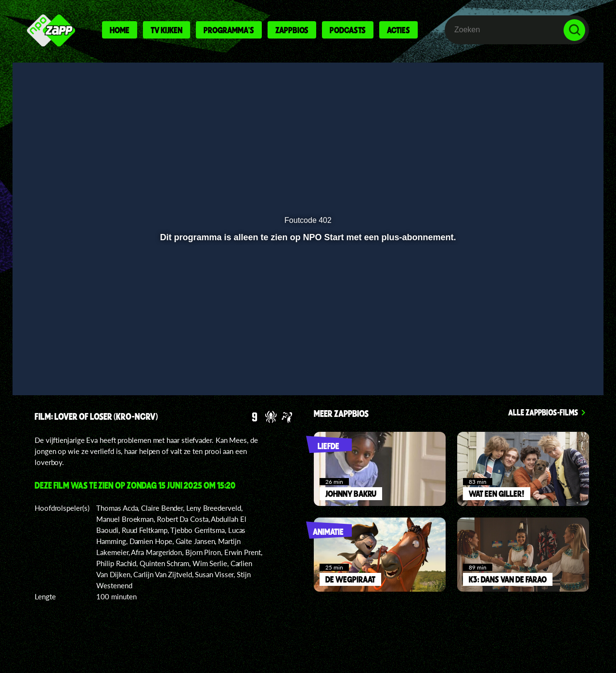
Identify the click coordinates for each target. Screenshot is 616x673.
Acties (398, 30)
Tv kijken (167, 30)
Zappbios (292, 30)
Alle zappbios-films (543, 412)
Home (120, 30)
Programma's (229, 30)
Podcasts (348, 30)
